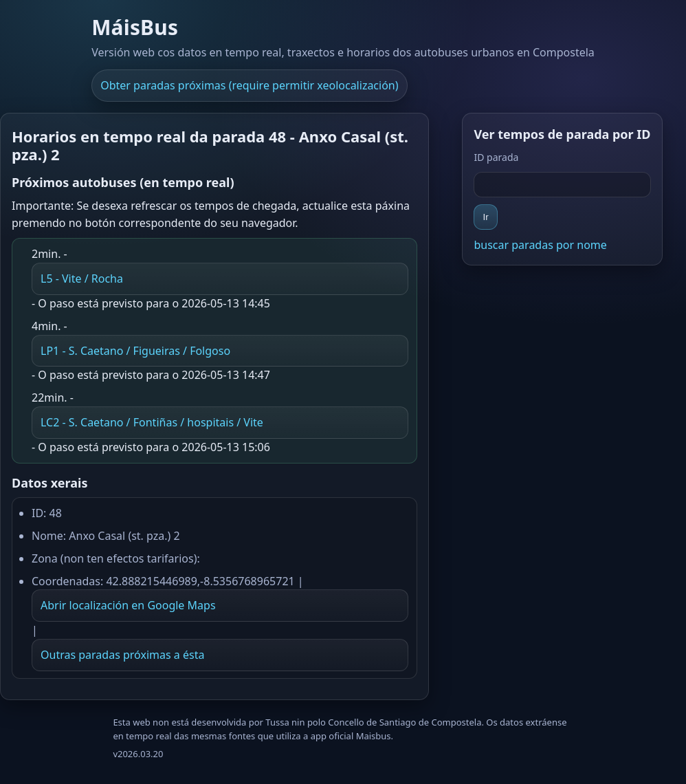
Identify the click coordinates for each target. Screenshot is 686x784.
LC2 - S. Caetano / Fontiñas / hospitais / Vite (152, 422)
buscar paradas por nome (540, 245)
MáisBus (135, 27)
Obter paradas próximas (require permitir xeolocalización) (249, 85)
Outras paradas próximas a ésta (122, 655)
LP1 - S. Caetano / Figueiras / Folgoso (135, 351)
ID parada (496, 157)
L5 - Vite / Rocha (82, 279)
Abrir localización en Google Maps (128, 605)
